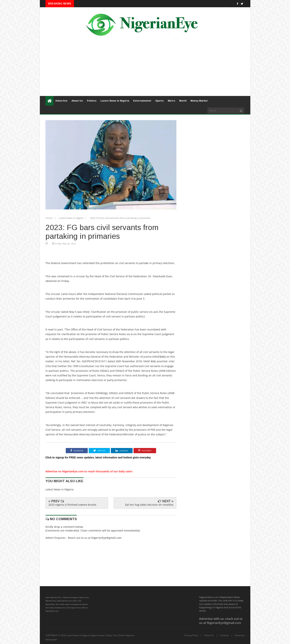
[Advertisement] (145, 70)
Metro (171, 101)
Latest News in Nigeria (71, 218)
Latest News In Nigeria (115, 101)
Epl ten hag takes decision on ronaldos (149, 505)
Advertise (61, 101)
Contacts (224, 635)
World (183, 101)
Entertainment (142, 101)
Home (49, 218)
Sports (160, 101)
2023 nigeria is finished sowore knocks (72, 505)
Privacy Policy (191, 635)
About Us (77, 101)
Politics (92, 101)
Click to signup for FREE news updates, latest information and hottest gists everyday (98, 457)
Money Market (199, 101)
